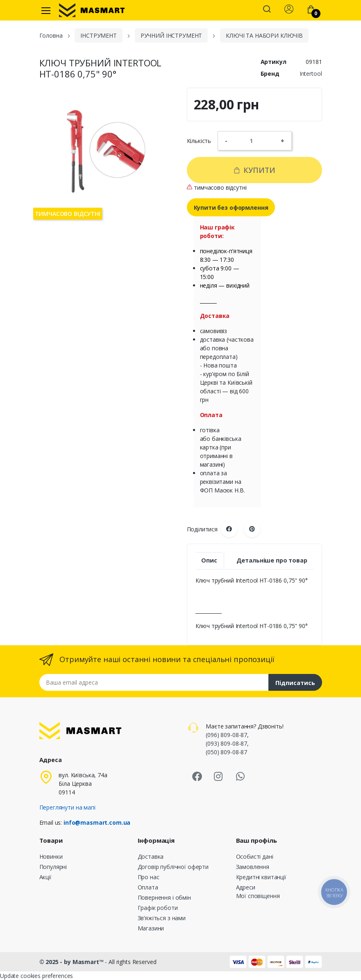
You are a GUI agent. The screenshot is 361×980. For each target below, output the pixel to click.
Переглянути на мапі (67, 807)
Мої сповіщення (258, 896)
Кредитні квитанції (261, 877)
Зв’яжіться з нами (162, 918)
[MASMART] (92, 10)
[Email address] (154, 682)
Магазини (151, 928)
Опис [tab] (209, 560)
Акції (45, 877)
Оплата (148, 887)
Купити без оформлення (231, 208)
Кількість (199, 141)
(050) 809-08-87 (226, 752)
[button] (267, 10)
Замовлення (253, 867)
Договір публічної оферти (173, 867)
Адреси (246, 887)
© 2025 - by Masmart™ (72, 962)
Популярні (53, 867)
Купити (254, 170)
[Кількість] (254, 141)
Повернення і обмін (164, 897)
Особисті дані (255, 856)
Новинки (51, 856)
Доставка (151, 856)
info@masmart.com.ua (97, 822)
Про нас (149, 877)
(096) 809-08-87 (226, 735)
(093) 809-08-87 (226, 743)
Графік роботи (158, 908)
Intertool (311, 74)
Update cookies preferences (36, 976)
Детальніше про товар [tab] (272, 560)
